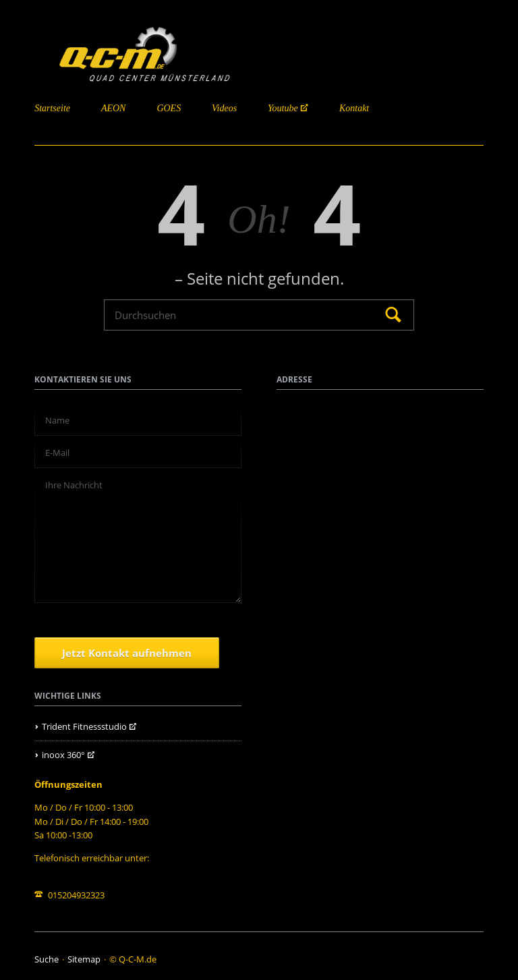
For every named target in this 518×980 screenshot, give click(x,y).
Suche (47, 959)
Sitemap (84, 959)
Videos (224, 108)
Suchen (393, 315)
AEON (114, 108)
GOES (169, 108)
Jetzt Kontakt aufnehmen (127, 653)
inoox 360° (63, 755)
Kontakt (354, 108)
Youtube (283, 108)
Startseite (52, 108)
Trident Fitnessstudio (84, 726)
